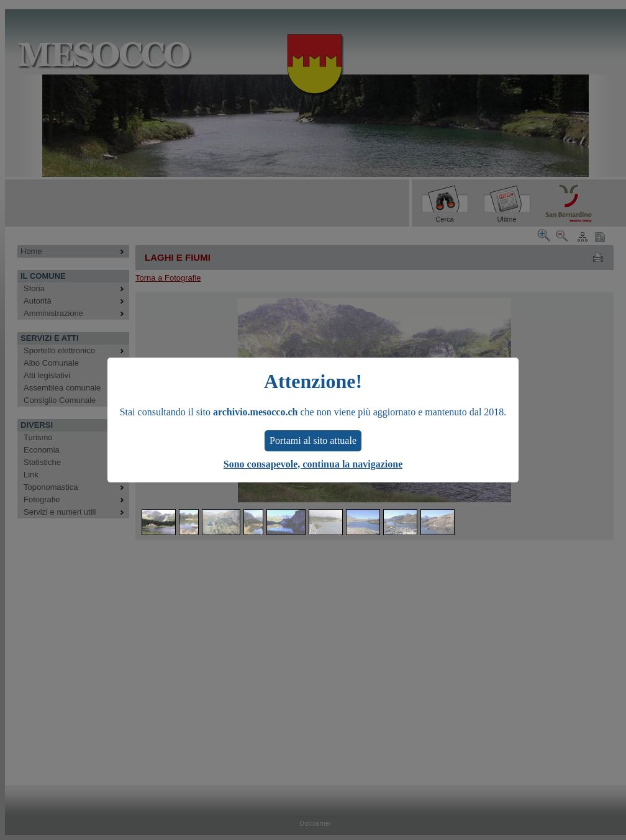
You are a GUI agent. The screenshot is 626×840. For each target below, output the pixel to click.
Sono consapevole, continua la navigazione (313, 464)
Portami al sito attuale (313, 440)
